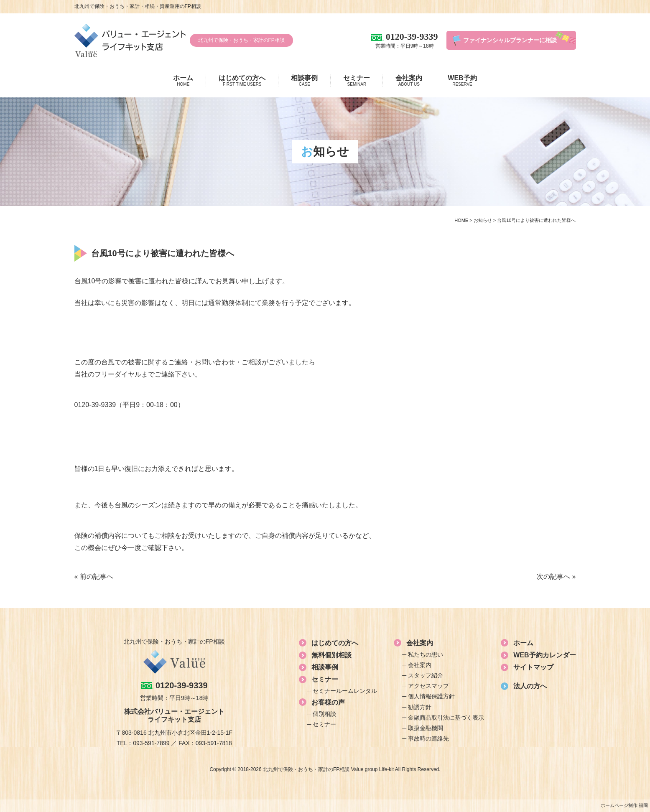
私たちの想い (426, 654)
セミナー (357, 81)
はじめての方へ (242, 81)
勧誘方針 (420, 707)
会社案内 (409, 81)
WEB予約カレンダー (544, 655)
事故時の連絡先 (428, 738)
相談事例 (304, 81)
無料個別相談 (331, 655)
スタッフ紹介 (426, 675)
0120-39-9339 (95, 405)
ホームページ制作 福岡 (624, 805)
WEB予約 (462, 81)
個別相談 (324, 714)
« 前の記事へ (94, 577)
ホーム (183, 81)
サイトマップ (533, 667)
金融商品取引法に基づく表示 (446, 718)
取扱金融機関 (426, 728)
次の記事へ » (556, 577)
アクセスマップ (428, 686)
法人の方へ (530, 686)
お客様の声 (328, 702)
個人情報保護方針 (431, 696)
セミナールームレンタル (345, 691)
